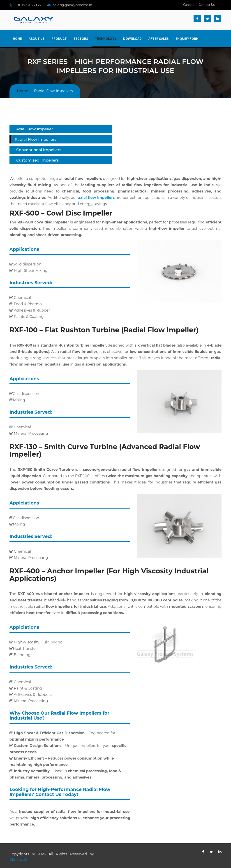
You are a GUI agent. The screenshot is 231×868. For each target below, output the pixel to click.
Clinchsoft (18, 860)
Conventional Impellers (39, 150)
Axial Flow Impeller (35, 129)
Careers (189, 5)
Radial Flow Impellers (36, 139)
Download (132, 38)
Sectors (81, 38)
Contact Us (207, 5)
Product (59, 38)
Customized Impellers (37, 160)
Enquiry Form (187, 38)
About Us (37, 38)
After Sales (159, 38)
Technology (106, 38)
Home (17, 38)
